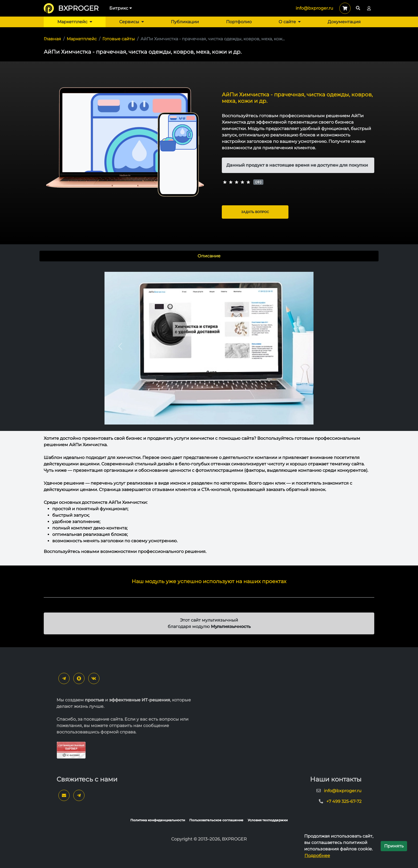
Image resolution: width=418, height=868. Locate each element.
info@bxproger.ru (314, 8)
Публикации (185, 22)
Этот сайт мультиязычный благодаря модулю (209, 623)
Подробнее (317, 856)
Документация (344, 22)
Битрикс (121, 8)
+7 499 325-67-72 (344, 801)
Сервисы (132, 22)
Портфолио (239, 22)
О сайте (290, 22)
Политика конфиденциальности (158, 820)
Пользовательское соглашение (216, 820)
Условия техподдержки (268, 820)
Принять (394, 846)
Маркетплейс (75, 22)
